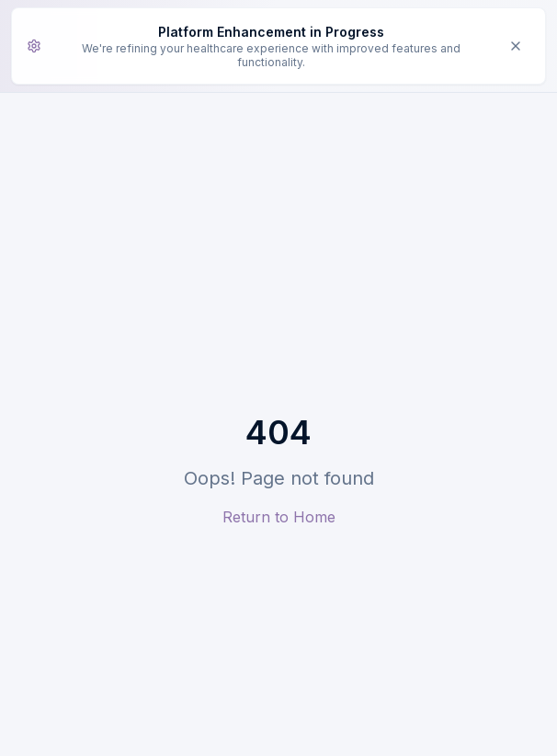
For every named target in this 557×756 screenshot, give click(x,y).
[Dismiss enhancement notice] (516, 46)
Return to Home (279, 517)
